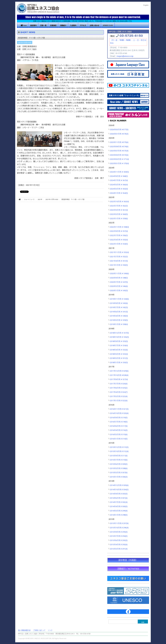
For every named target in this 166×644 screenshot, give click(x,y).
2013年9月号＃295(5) (119, 532)
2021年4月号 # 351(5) (119, 261)
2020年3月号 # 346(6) (119, 286)
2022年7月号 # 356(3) (119, 236)
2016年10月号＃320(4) (119, 413)
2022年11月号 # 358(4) (119, 227)
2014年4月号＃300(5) (119, 507)
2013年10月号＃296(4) (119, 528)
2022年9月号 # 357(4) (119, 231)
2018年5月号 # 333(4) (119, 354)
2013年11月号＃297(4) (119, 523)
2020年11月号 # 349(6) (119, 274)
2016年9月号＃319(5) (119, 418)
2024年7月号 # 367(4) (119, 180)
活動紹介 (63, 25)
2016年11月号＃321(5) (119, 409)
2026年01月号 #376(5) (119, 134)
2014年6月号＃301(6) (119, 498)
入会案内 (73, 25)
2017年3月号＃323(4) (119, 397)
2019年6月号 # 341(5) (119, 312)
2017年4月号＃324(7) (119, 392)
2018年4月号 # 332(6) (119, 350)
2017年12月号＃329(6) (119, 371)
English (146, 5)
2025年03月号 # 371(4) (119, 159)
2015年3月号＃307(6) (119, 473)
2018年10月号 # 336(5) (119, 337)
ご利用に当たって (39, 630)
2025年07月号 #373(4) (119, 151)
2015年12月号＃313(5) (119, 447)
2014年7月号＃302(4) (119, 502)
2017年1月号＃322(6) (119, 401)
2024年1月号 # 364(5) (119, 193)
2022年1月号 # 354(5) (119, 244)
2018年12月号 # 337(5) (119, 333)
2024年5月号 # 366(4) (119, 185)
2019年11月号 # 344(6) (119, 299)
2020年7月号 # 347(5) (119, 282)
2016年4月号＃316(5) (119, 430)
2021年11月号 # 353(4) (119, 252)
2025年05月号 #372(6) (119, 155)
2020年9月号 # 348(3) (119, 278)
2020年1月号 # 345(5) (119, 291)
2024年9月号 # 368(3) (119, 176)
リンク (50, 630)
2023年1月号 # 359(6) (119, 219)
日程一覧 (43, 25)
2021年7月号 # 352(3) (119, 257)
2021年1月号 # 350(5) (119, 265)
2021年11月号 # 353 (25, 43)
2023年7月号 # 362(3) (119, 206)
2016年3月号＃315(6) (119, 435)
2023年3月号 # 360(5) (119, 214)
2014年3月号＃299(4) (119, 511)
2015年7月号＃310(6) (119, 460)
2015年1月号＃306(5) (119, 477)
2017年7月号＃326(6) (119, 384)
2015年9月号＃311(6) (119, 456)
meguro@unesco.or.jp (125, 56)
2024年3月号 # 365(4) (119, 189)
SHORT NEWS (28, 32)
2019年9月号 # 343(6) (119, 303)
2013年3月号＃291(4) (119, 549)
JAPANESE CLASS (108, 25)
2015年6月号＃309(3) (119, 464)
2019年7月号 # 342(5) (119, 308)
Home (24, 25)
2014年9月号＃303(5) (119, 494)
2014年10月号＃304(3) (119, 490)
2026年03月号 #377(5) (119, 130)
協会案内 (33, 25)
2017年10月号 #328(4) (119, 375)
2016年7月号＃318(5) (119, 422)
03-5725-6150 (131, 35)
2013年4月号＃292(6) (119, 545)
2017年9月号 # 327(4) (119, 380)
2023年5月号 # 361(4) (119, 210)
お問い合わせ (95, 25)
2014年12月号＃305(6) (119, 485)
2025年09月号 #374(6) (119, 147)
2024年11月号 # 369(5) (119, 172)
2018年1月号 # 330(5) (119, 363)
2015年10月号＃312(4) (119, 451)
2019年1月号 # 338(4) (119, 324)
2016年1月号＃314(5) (119, 439)
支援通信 (53, 25)
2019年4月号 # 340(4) (119, 316)
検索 (143, 622)
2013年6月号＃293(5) (119, 540)
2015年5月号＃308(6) (119, 468)
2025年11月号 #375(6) (119, 142)
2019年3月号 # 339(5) (119, 320)
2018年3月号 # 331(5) (119, 358)
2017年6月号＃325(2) (119, 388)
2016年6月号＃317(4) (119, 426)
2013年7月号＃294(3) (119, 536)
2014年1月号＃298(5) (119, 515)
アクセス (83, 25)
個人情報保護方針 (24, 630)
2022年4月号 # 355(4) (119, 240)
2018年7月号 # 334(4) (119, 346)
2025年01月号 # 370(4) (119, 164)
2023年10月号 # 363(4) (119, 202)
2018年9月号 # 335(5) (119, 341)
